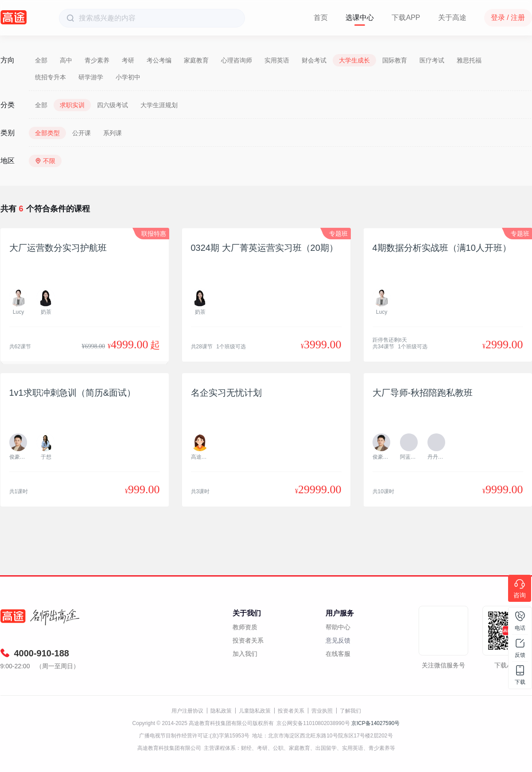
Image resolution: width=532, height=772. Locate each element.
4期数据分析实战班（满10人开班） (442, 248)
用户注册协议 (187, 711)
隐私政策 (221, 711)
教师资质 (245, 627)
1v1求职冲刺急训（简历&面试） (73, 393)
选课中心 (360, 18)
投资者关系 (248, 640)
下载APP (406, 18)
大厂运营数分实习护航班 (58, 248)
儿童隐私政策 (255, 711)
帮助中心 (338, 627)
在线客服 (338, 654)
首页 (321, 18)
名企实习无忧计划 (226, 393)
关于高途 (452, 18)
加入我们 (245, 654)
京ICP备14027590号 (375, 723)
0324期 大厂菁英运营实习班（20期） (264, 248)
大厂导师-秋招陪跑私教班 (423, 393)
